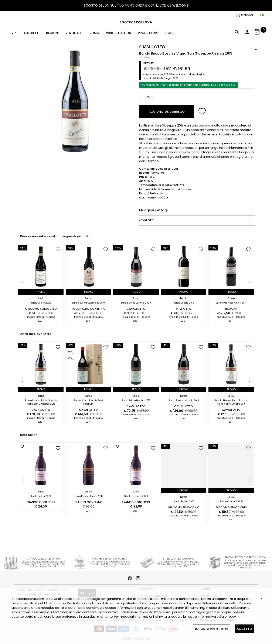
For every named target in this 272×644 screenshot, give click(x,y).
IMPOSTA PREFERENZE (212, 629)
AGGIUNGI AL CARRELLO (167, 112)
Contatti (146, 220)
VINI (14, 33)
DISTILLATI (32, 33)
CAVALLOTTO (152, 47)
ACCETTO (244, 629)
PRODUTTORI (148, 33)
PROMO (93, 33)
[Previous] (22, 282)
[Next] (250, 282)
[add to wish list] (202, 111)
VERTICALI (73, 33)
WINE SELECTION (119, 33)
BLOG (169, 33)
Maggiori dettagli (154, 210)
